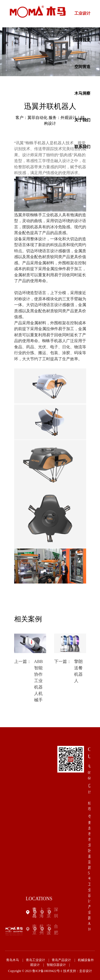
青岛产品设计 (61, 960)
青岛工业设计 (35, 960)
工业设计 (82, 13)
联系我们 (82, 147)
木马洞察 (82, 93)
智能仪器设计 (56, 965)
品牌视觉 (82, 40)
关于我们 (82, 120)
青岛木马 (13, 960)
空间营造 (82, 67)
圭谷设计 (86, 971)
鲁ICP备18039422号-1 (47, 971)
